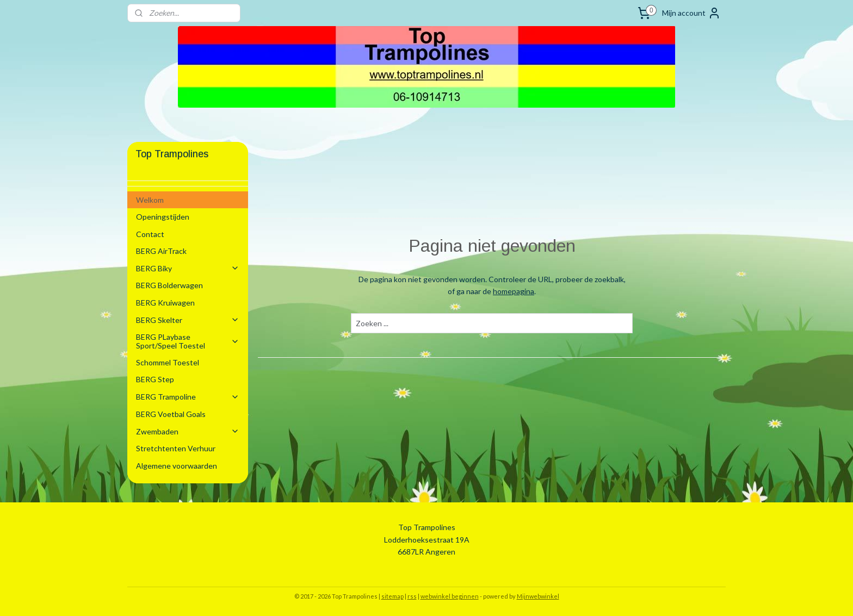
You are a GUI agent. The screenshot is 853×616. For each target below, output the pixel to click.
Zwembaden (188, 431)
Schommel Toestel (168, 362)
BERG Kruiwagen (165, 303)
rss (412, 596)
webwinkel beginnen (450, 596)
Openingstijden (163, 217)
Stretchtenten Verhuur (176, 448)
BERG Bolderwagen (169, 285)
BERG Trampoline (188, 397)
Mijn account (691, 13)
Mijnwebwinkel (538, 596)
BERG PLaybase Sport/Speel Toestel (188, 341)
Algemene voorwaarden (177, 466)
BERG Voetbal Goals (171, 414)
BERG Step (155, 379)
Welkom (150, 200)
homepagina (514, 291)
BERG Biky (188, 268)
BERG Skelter (188, 320)
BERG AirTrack (161, 251)
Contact (150, 234)
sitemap (392, 596)
